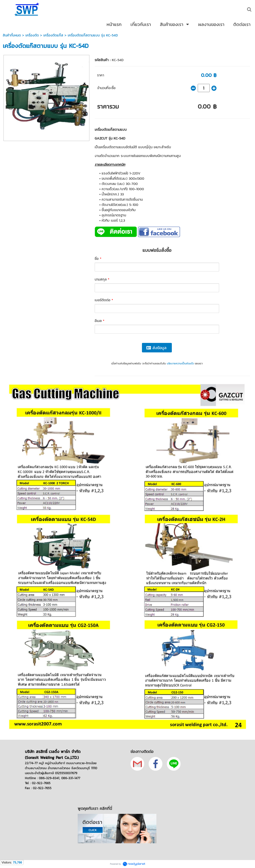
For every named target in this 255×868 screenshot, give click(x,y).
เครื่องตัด (32, 35)
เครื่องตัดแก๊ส (53, 35)
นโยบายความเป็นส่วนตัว (180, 363)
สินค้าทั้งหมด (12, 35)
